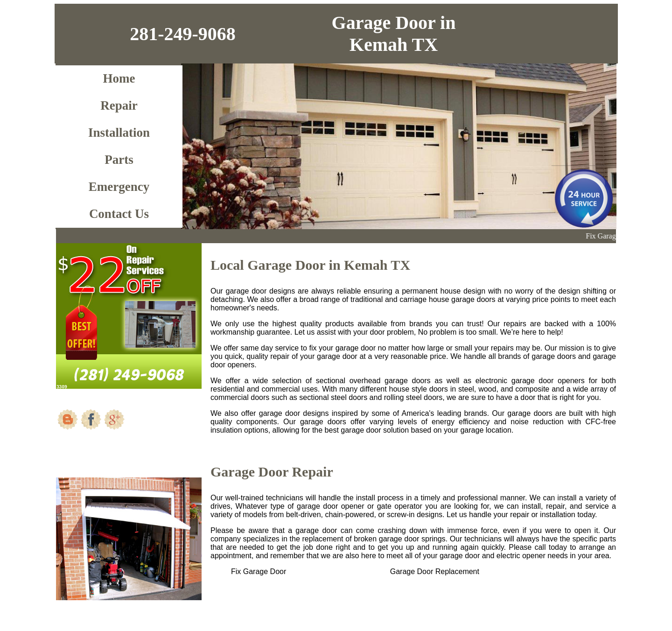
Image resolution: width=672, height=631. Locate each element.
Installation (119, 133)
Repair (119, 105)
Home (119, 78)
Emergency (119, 187)
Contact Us (119, 214)
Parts (119, 160)
